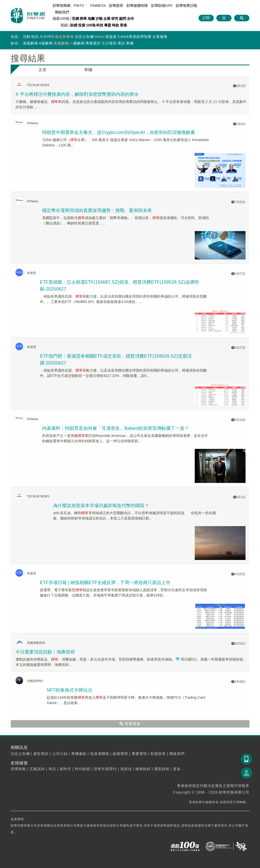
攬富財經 (162, 769)
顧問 (123, 19)
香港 (123, 25)
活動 (27, 37)
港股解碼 (30, 43)
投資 (82, 25)
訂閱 (206, 18)
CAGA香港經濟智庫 (135, 37)
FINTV (79, 6)
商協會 (111, 37)
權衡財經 (143, 769)
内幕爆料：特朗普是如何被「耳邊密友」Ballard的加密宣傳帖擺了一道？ (116, 428)
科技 (100, 25)
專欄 (130, 43)
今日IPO (47, 37)
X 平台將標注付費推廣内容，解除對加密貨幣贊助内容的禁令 (77, 94)
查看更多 (130, 724)
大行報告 (109, 43)
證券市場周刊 (105, 769)
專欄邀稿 (79, 754)
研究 (115, 19)
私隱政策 (158, 754)
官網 (75, 19)
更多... (179, 769)
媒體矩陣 (137, 6)
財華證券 (116, 6)
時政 (116, 25)
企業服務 (160, 37)
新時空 (65, 769)
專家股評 (93, 43)
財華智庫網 (61, 6)
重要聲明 (139, 754)
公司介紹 (60, 754)
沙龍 (99, 19)
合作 (131, 19)
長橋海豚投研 (36, 643)
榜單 (83, 19)
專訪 (121, 43)
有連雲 (31, 273)
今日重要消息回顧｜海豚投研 (45, 652)
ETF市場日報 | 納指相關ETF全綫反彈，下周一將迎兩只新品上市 (105, 583)
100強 (91, 25)
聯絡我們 (62, 12)
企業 (107, 19)
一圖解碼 (77, 43)
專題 (108, 25)
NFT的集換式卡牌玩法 (69, 690)
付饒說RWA (35, 681)
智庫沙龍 (186, 6)
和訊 (52, 769)
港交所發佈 (64, 37)
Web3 (100, 37)
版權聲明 (120, 754)
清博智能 (18, 769)
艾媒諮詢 (37, 769)
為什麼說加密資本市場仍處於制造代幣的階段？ (101, 506)
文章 (42, 70)
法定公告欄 (84, 37)
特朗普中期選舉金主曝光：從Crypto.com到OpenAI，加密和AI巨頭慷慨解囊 (119, 132)
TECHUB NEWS (38, 85)
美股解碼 (61, 43)
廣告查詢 (41, 754)
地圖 (91, 19)
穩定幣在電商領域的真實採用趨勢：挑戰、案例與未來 (97, 210)
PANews (33, 123)
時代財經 (83, 769)
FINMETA (98, 6)
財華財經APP (162, 6)
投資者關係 (100, 754)
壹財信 (126, 769)
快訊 (35, 37)
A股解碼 (46, 43)
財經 (74, 25)
